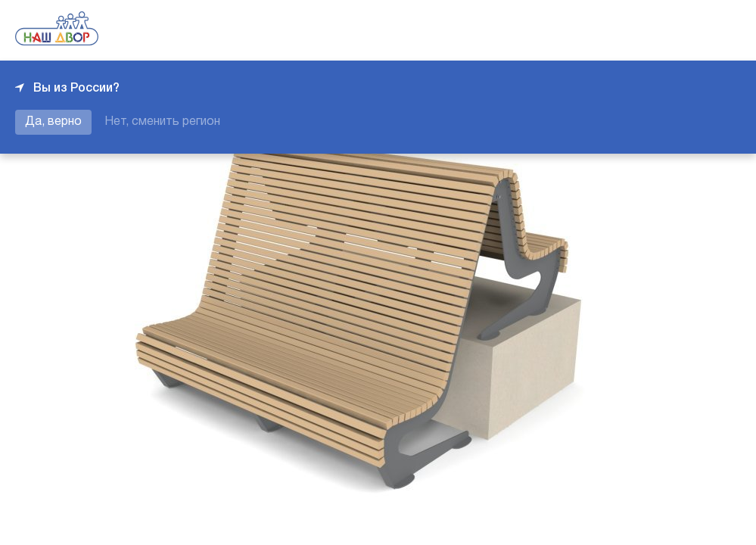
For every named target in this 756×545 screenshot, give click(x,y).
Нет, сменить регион (162, 122)
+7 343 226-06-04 (689, 30)
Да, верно (53, 122)
